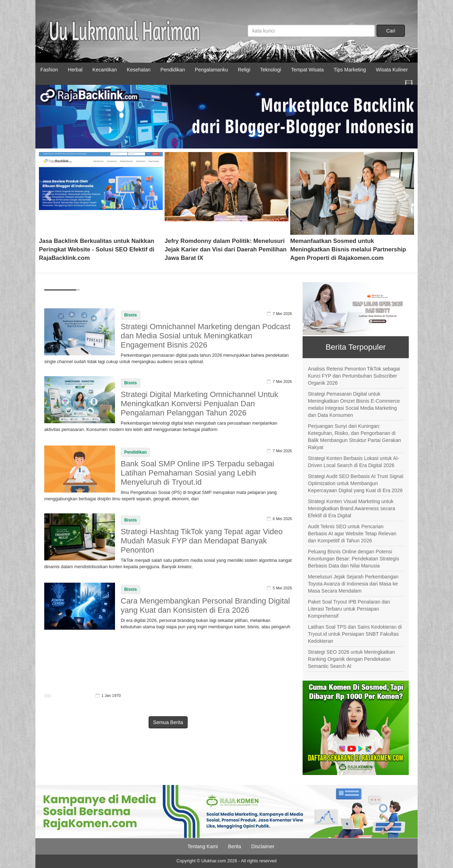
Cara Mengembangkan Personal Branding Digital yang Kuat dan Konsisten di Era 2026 (205, 605)
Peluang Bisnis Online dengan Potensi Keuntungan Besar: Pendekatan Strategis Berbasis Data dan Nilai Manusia (354, 559)
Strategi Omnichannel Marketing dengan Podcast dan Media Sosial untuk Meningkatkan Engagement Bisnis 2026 (205, 336)
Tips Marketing (350, 70)
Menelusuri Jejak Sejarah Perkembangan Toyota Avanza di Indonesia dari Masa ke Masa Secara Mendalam (353, 584)
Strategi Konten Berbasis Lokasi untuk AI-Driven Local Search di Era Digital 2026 (354, 462)
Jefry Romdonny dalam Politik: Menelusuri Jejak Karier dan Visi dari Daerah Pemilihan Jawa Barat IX (226, 249)
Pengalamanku (211, 70)
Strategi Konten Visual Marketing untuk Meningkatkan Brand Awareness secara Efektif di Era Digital (351, 508)
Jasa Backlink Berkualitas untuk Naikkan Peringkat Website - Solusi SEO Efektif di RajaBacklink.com (97, 249)
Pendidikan (173, 70)
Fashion (49, 70)
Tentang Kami (203, 846)
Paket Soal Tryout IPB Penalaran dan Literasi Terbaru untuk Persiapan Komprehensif (349, 609)
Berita (234, 846)
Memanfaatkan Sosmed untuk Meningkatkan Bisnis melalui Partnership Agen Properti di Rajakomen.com (348, 249)
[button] (48, 193)
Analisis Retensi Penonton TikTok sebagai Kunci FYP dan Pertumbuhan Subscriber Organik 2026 (354, 376)
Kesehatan (139, 70)
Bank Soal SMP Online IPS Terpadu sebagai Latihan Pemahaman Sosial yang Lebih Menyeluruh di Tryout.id (197, 473)
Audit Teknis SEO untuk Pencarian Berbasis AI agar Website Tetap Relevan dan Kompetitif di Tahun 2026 (352, 534)
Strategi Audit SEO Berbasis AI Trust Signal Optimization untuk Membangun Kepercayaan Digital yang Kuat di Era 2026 (355, 483)
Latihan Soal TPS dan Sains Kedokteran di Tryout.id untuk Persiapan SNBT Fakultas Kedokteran (355, 634)
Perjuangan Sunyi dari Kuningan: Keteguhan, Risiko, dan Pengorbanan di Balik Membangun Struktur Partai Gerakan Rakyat (354, 437)
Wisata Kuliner (392, 70)
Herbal (75, 70)
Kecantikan (105, 70)
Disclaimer (263, 846)
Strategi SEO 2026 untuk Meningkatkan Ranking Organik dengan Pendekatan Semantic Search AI (351, 659)
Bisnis (131, 315)
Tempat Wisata (307, 70)
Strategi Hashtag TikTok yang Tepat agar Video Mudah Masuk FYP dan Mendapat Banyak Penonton (202, 541)
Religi (244, 70)
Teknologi (271, 70)
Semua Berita (168, 722)
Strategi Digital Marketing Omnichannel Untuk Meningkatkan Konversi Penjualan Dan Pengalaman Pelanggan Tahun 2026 (199, 404)
